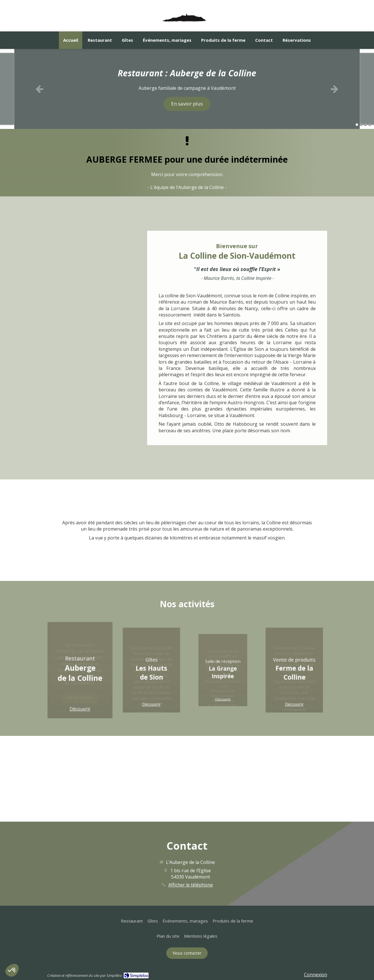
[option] (187, 89)
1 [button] (357, 125)
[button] (80, 670)
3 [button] (365, 125)
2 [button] (361, 125)
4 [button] (370, 125)
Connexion (316, 975)
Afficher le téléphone (191, 885)
